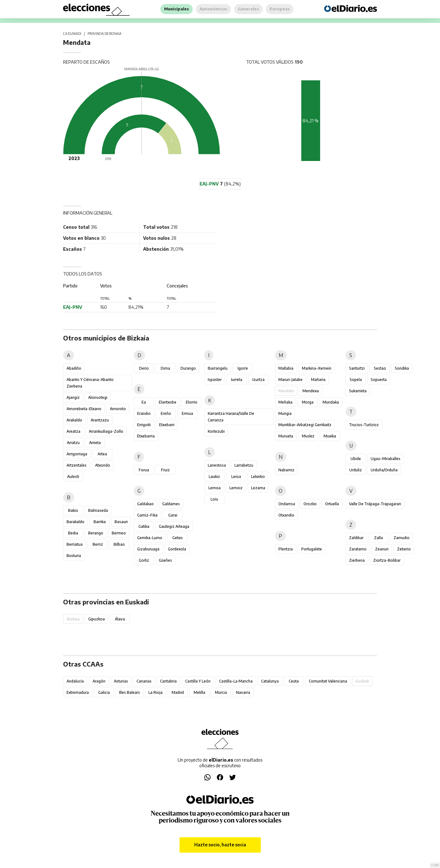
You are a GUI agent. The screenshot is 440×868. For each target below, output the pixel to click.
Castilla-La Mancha (236, 681)
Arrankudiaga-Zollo (106, 431)
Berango (96, 533)
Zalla (378, 538)
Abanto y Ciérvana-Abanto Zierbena (90, 383)
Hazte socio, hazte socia (220, 845)
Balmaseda (98, 510)
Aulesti (73, 477)
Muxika (330, 436)
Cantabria (168, 681)
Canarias (144, 681)
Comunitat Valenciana (328, 681)
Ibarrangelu (218, 368)
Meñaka (285, 402)
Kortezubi (216, 431)
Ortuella (332, 504)
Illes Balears (129, 692)
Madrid (178, 692)
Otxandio (286, 515)
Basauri (121, 522)
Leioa (236, 477)
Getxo (177, 538)
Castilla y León (198, 681)
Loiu (214, 499)
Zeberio (404, 549)
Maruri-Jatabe (290, 380)
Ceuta (294, 681)
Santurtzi (357, 368)
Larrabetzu (244, 465)
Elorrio (192, 402)
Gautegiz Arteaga (174, 526)
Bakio (73, 510)
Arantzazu (100, 420)
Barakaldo (75, 522)
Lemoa (215, 488)
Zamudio (402, 538)
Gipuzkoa (97, 619)
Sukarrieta (358, 391)
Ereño (166, 413)
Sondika (402, 368)
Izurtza (258, 380)
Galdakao (145, 504)
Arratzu (73, 443)
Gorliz (144, 560)
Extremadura (78, 692)
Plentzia (286, 549)
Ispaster (215, 380)
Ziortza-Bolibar (387, 560)
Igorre (243, 368)
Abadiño (74, 368)
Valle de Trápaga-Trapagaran (375, 504)
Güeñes (165, 560)
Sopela (356, 380)
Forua (144, 470)
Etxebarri (167, 425)
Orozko (310, 504)
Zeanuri (382, 549)
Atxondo (103, 465)
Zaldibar (356, 538)
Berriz (98, 544)
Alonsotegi (98, 397)
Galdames (171, 504)
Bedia (73, 533)
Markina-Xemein (317, 368)
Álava (120, 619)
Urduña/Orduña (384, 470)
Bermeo (119, 533)
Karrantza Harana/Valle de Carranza (231, 417)
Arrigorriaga (77, 454)
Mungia (285, 413)
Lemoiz (236, 488)
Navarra (243, 692)
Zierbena (357, 560)
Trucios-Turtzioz (364, 425)
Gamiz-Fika (147, 515)
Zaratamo (358, 549)
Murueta (286, 436)
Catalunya (270, 681)
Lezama (258, 488)
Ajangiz (73, 397)
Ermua (187, 413)
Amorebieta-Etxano (84, 409)
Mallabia (286, 368)
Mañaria (318, 380)
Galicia (104, 692)
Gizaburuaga (148, 549)
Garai (173, 515)
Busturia (74, 556)
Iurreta (237, 380)
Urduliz (356, 470)
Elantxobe (168, 402)
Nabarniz (286, 470)
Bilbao (119, 544)
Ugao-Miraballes (386, 459)
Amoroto (118, 409)
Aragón (99, 681)
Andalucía (75, 681)
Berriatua (75, 544)
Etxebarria (146, 436)
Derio (144, 368)
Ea (144, 402)
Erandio (144, 413)
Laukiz (214, 477)
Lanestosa (217, 465)
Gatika (144, 526)
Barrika (100, 522)
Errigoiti (144, 425)
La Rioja (156, 692)
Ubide (356, 459)
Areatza (73, 431)
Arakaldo (74, 420)
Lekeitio (258, 477)
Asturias (121, 681)
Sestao (380, 368)
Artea (102, 454)
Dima (165, 368)
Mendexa (311, 391)
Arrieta (95, 443)
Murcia (221, 692)
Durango (188, 368)
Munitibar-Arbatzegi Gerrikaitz (305, 425)
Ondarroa (287, 504)
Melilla (199, 692)
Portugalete (312, 549)
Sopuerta (379, 380)
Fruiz (165, 470)
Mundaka (331, 402)
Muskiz (308, 436)
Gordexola (177, 549)
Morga (308, 402)
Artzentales (77, 465)
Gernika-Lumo (150, 538)
